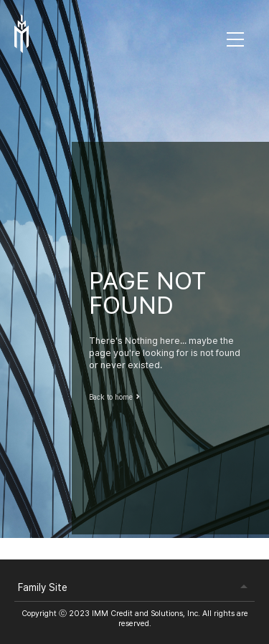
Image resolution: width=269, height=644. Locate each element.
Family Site (43, 587)
